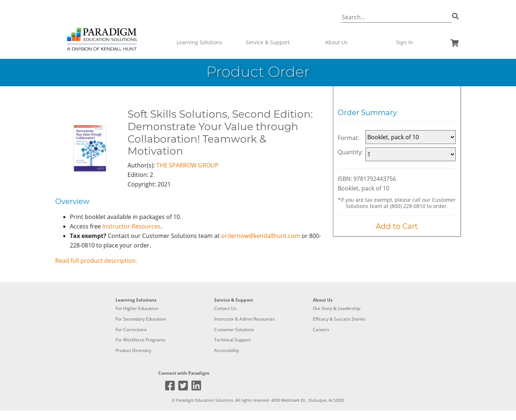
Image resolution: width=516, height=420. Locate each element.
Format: (348, 138)
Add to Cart (397, 226)
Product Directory (133, 350)
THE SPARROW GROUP (187, 165)
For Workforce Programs (141, 340)
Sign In (405, 42)
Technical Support (232, 340)
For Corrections (131, 330)
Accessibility (227, 350)
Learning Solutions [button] (199, 42)
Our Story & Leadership (337, 308)
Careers (321, 330)
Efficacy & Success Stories (339, 319)
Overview (72, 201)
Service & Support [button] (268, 42)
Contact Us (225, 308)
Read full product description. (96, 261)
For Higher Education (137, 308)
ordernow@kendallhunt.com (261, 236)
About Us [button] (336, 42)
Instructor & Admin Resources (244, 319)
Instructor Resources (131, 226)
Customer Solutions (234, 330)
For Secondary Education (141, 319)
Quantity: (350, 152)
